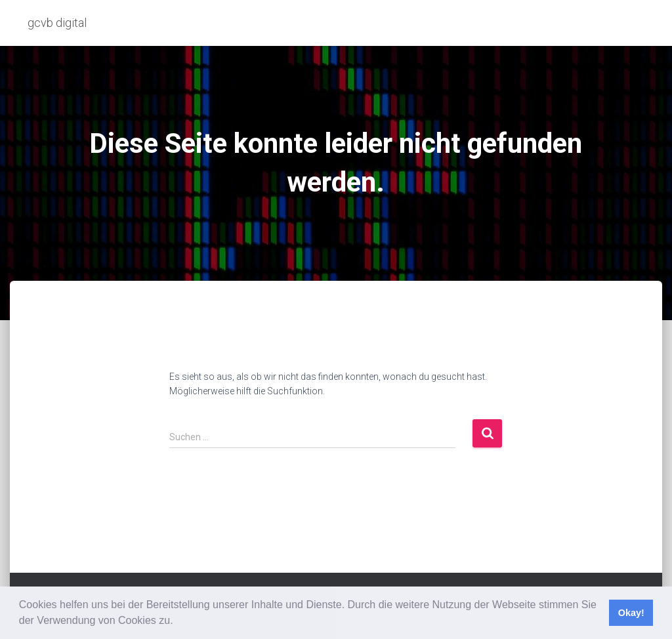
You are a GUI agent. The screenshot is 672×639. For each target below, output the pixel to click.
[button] (178, 622)
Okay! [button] (631, 613)
